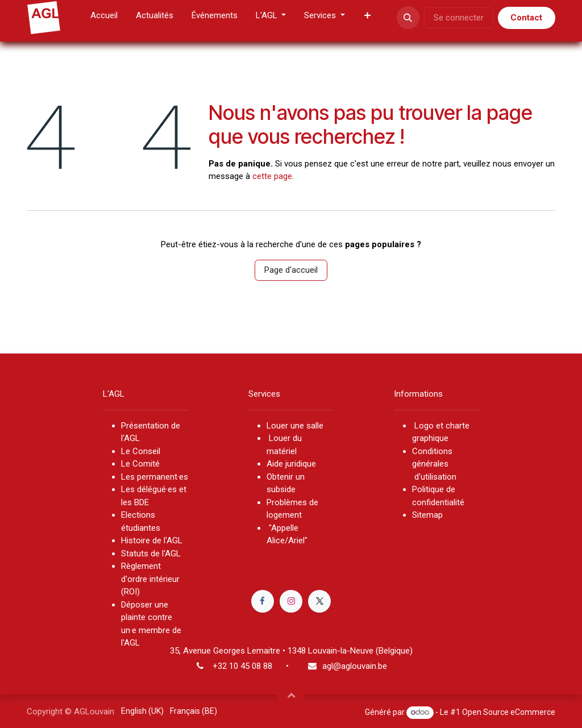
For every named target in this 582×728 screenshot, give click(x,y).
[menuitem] (104, 18)
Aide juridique (291, 464)
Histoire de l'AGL (152, 540)
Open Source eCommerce (509, 712)
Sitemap (427, 515)
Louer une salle (295, 426)
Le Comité (140, 464)
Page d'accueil (291, 270)
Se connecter (459, 18)
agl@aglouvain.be (355, 666)
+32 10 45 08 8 (240, 666)
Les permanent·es (155, 477)
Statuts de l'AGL (151, 554)
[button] (408, 18)
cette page (272, 176)
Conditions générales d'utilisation (434, 464)
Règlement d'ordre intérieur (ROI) (150, 579)
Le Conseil (142, 451)
